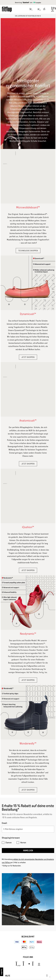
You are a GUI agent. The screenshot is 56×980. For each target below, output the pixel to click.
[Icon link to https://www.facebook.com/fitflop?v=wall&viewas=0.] (18, 964)
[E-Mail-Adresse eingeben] (28, 829)
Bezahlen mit (28, 937)
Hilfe (28, 976)
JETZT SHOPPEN (28, 357)
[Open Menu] (53, 9)
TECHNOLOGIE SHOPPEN (28, 251)
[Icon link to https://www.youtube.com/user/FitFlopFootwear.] (36, 964)
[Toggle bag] (45, 9)
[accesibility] (2, 972)
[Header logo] (7, 9)
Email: (5, 823)
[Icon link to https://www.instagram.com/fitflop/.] (26, 964)
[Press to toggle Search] (31, 9)
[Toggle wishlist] (39, 9)
